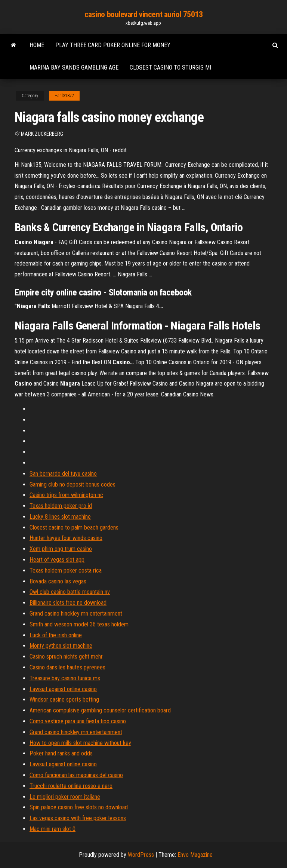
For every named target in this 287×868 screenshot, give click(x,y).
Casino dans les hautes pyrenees (67, 667)
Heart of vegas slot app (57, 560)
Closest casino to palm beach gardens (74, 527)
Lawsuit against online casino (63, 689)
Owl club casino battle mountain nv (70, 592)
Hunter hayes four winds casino (66, 538)
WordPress (141, 855)
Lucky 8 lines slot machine (60, 517)
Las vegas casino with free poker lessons (78, 818)
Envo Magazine (195, 855)
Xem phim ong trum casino (61, 549)
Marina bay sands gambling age (74, 68)
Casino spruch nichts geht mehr (66, 657)
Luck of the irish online (56, 635)
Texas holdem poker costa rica (66, 571)
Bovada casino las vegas (58, 581)
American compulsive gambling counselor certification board (100, 710)
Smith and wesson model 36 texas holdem (79, 624)
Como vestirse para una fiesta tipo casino (78, 721)
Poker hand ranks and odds (61, 753)
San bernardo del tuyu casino (63, 474)
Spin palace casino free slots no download (79, 807)
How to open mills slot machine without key (80, 743)
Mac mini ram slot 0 (53, 829)
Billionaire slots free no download (68, 603)
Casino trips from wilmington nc (66, 495)
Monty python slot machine (61, 646)
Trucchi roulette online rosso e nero (71, 786)
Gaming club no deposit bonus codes (72, 484)
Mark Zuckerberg (42, 134)
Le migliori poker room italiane (65, 797)
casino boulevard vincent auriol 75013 (144, 14)
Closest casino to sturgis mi (170, 68)
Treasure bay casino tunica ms (65, 678)
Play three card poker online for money (113, 45)
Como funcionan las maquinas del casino (76, 775)
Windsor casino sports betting (64, 700)
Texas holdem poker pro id (61, 506)
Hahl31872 (64, 96)
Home (37, 45)
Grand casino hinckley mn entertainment (76, 614)
